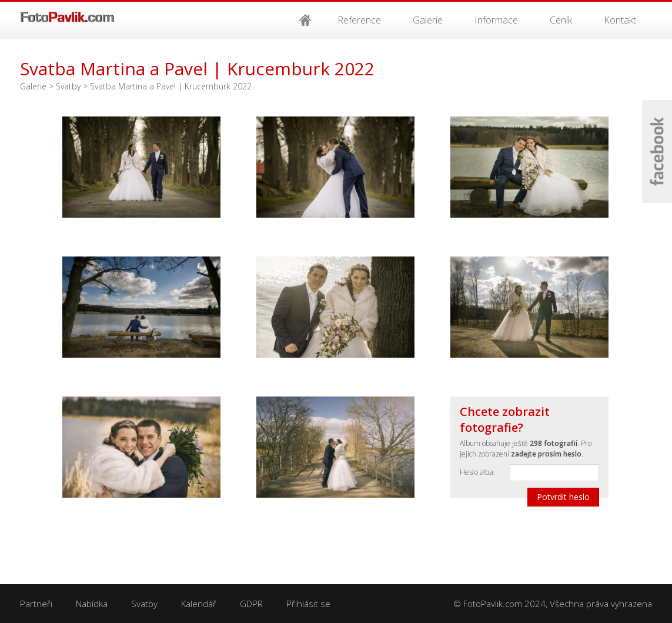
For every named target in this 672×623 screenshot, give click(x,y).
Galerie (428, 20)
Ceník (561, 20)
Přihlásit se (308, 604)
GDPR (251, 604)
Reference (359, 20)
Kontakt (620, 20)
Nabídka (92, 604)
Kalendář (199, 604)
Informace (496, 20)
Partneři (36, 604)
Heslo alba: (477, 472)
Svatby (68, 86)
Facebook (657, 151)
